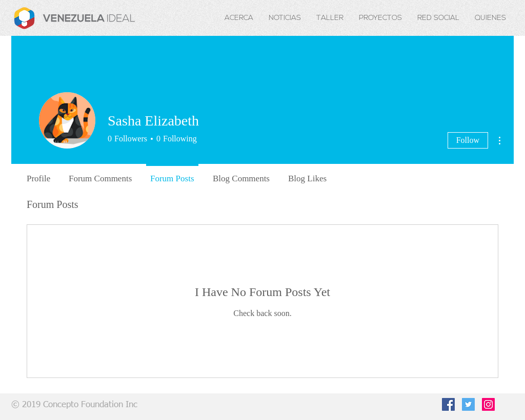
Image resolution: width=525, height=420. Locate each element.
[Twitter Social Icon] (468, 404)
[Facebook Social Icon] (448, 404)
